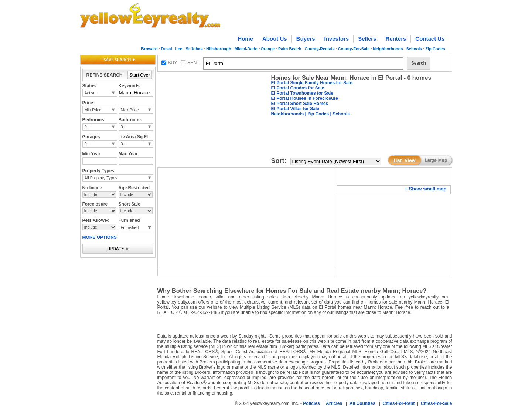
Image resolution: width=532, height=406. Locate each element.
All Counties (362, 403)
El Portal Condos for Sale (298, 88)
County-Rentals (319, 49)
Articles (334, 403)
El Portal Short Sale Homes (300, 104)
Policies (311, 403)
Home (245, 39)
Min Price (93, 110)
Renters (396, 39)
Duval (167, 49)
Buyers (306, 39)
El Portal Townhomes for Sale (302, 93)
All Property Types (101, 178)
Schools (414, 49)
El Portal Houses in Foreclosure (305, 98)
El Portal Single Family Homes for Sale (312, 83)
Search (419, 63)
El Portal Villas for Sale (295, 109)
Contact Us (430, 39)
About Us (275, 39)
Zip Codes (435, 49)
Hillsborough (219, 49)
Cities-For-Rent (399, 403)
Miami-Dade (246, 49)
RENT (193, 63)
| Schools (339, 114)
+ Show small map (425, 189)
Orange (268, 49)
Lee (179, 49)
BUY (173, 63)
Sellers (367, 39)
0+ (87, 127)
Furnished (130, 227)
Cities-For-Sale (436, 403)
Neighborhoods (388, 49)
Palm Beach (290, 49)
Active (90, 93)
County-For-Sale (354, 49)
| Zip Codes (316, 114)
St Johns (194, 49)
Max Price (130, 110)
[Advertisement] (213, 121)
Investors (337, 39)
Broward (149, 49)
